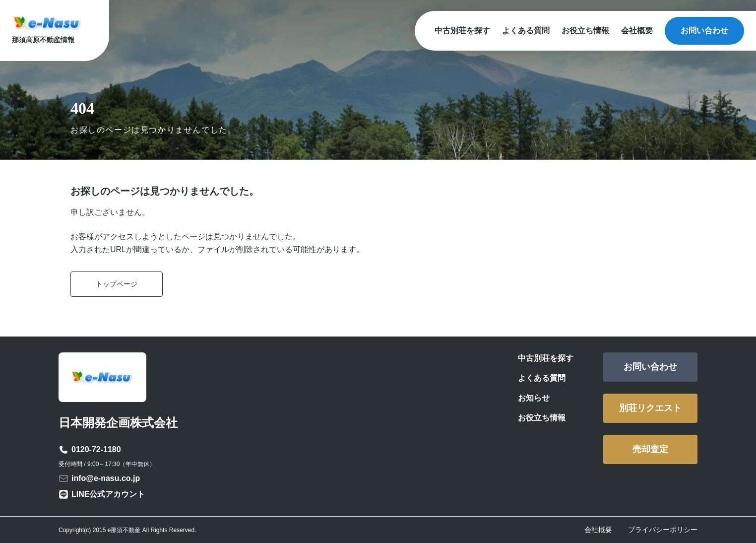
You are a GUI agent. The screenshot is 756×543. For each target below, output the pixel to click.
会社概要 (637, 31)
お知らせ (534, 398)
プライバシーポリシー (663, 530)
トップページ (117, 284)
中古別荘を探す (462, 31)
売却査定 (650, 449)
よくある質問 (526, 31)
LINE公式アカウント (108, 494)
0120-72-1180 (96, 449)
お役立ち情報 (585, 31)
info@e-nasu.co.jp (106, 478)
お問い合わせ (704, 31)
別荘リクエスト (650, 408)
